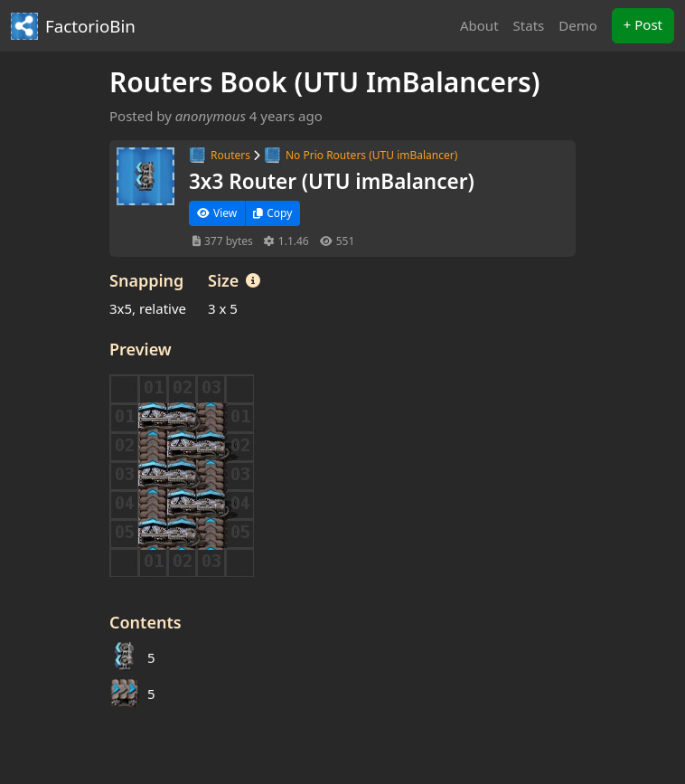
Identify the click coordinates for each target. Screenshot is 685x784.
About (479, 25)
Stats (529, 25)
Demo (578, 25)
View (217, 213)
